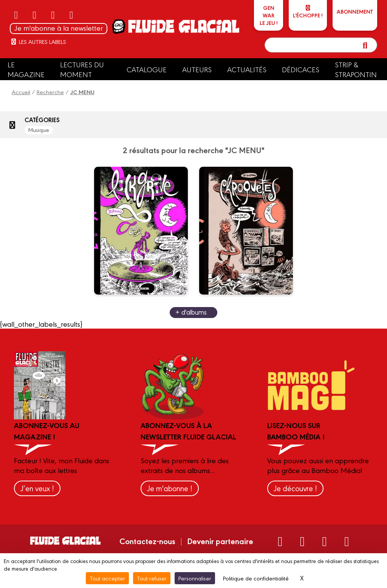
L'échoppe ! (308, 12)
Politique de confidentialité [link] (256, 578)
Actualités (247, 69)
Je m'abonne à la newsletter (59, 28)
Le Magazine (26, 69)
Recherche (50, 92)
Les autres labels (38, 41)
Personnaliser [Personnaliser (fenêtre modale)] (195, 578)
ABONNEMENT (355, 11)
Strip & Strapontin (356, 69)
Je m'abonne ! (170, 488)
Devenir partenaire (220, 541)
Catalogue (147, 69)
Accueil (21, 92)
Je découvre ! (295, 488)
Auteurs (197, 69)
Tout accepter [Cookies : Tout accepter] (107, 578)
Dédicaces (301, 69)
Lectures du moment (82, 69)
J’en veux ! (37, 488)
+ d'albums (191, 312)
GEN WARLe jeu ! (269, 15)
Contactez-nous (147, 541)
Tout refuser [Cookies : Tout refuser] (152, 578)
